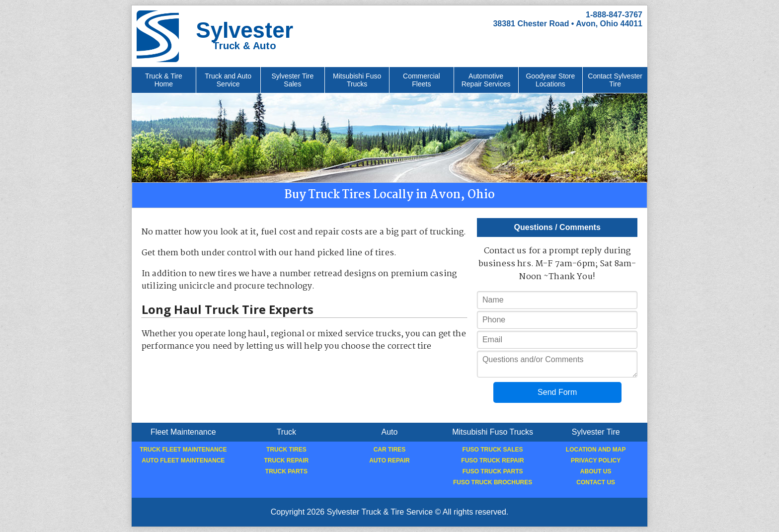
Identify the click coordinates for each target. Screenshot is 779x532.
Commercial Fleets (422, 80)
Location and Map (596, 450)
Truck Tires (286, 450)
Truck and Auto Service (228, 80)
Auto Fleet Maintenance (183, 460)
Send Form (557, 392)
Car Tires (390, 450)
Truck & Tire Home (164, 80)
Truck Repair (287, 460)
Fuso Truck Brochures (493, 482)
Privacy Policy (596, 460)
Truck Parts (286, 471)
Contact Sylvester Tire (615, 80)
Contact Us (596, 482)
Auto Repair (389, 460)
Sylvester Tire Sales (292, 80)
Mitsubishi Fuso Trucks (357, 80)
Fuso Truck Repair (492, 460)
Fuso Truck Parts (493, 471)
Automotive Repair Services (486, 80)
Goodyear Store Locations (550, 80)
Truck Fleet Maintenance (183, 450)
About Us (596, 471)
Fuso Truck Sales (493, 450)
